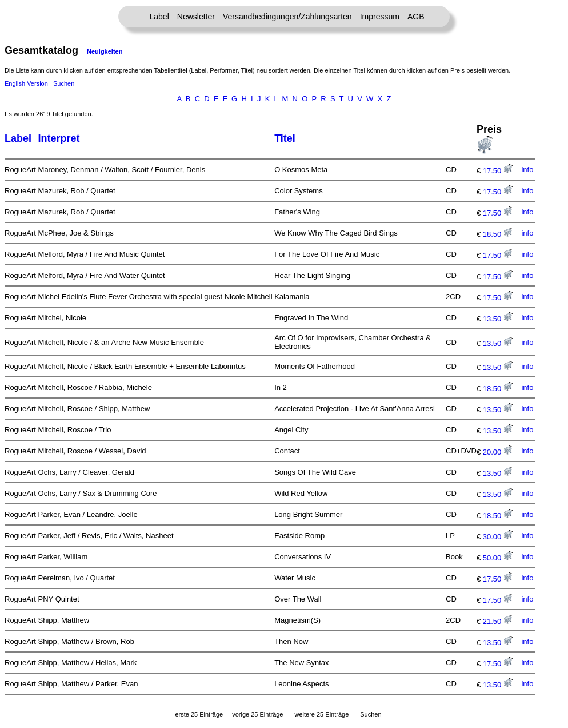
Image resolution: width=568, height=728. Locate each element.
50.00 (498, 558)
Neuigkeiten (105, 51)
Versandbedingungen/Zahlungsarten (287, 17)
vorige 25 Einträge (257, 714)
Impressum (380, 17)
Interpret (59, 138)
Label (159, 17)
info (527, 170)
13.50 (498, 319)
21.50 (498, 621)
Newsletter (196, 17)
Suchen (64, 83)
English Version (26, 83)
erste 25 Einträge (199, 714)
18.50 (498, 234)
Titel (285, 138)
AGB (416, 17)
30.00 (498, 537)
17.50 (498, 171)
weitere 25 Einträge (321, 714)
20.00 (498, 452)
